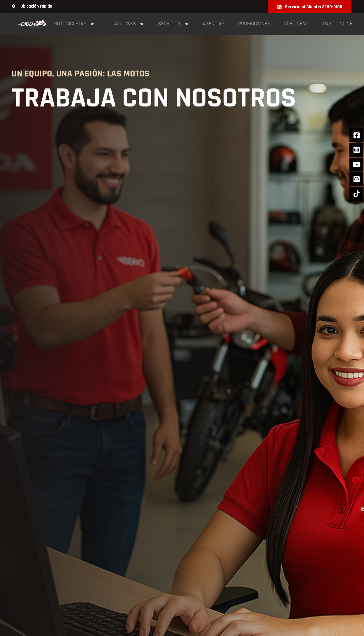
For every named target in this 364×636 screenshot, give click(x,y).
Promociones (254, 24)
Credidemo (297, 24)
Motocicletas (74, 24)
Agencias (214, 24)
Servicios (174, 24)
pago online (338, 24)
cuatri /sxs (126, 24)
